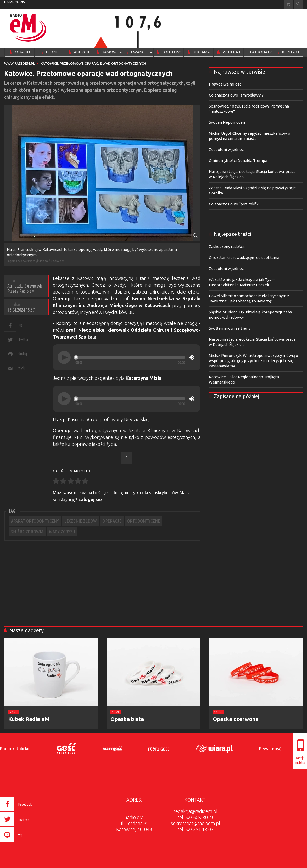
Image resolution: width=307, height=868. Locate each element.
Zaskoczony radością (227, 247)
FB (20, 325)
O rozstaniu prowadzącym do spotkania (244, 258)
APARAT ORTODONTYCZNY (35, 521)
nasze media (15, 2)
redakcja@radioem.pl (196, 811)
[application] (127, 357)
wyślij (22, 368)
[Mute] (192, 357)
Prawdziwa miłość (225, 84)
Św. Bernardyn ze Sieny (230, 328)
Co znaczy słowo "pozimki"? (234, 204)
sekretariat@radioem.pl (196, 823)
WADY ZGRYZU (62, 532)
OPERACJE (112, 521)
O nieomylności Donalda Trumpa (238, 160)
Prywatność (270, 749)
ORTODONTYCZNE (144, 521)
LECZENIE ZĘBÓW (81, 521)
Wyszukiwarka (298, 4)
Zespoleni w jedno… (227, 150)
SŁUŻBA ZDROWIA (27, 532)
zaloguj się (90, 499)
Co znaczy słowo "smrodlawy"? (236, 95)
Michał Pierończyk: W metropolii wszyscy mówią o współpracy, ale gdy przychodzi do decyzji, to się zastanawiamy (253, 361)
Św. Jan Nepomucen (227, 122)
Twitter (23, 339)
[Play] (64, 357)
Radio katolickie (15, 749)
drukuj (23, 354)
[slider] (130, 357)
